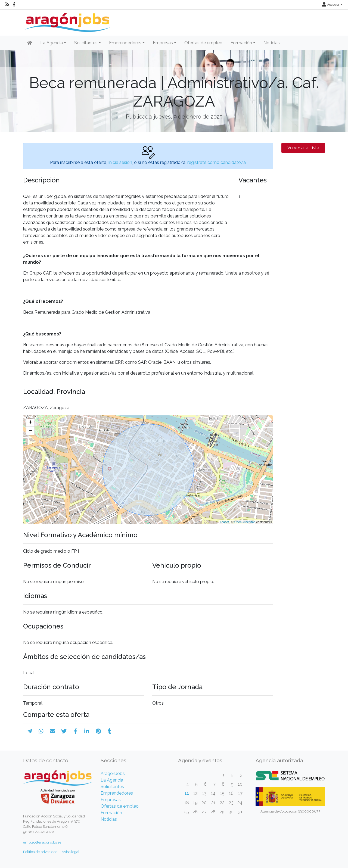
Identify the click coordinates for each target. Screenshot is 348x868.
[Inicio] (67, 21)
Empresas (111, 800)
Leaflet (224, 522)
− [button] (31, 431)
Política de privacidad (40, 852)
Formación (111, 813)
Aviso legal (71, 852)
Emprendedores (117, 793)
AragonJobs (113, 774)
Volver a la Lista (303, 148)
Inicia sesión (120, 162)
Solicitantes (112, 787)
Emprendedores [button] (125, 43)
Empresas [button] (163, 43)
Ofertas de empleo (203, 43)
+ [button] (31, 423)
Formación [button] (241, 43)
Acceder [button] (331, 5)
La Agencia (112, 780)
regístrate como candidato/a (217, 162)
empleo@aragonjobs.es (42, 842)
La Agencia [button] (52, 43)
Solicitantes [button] (86, 43)
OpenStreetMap (245, 522)
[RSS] (7, 5)
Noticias (272, 43)
